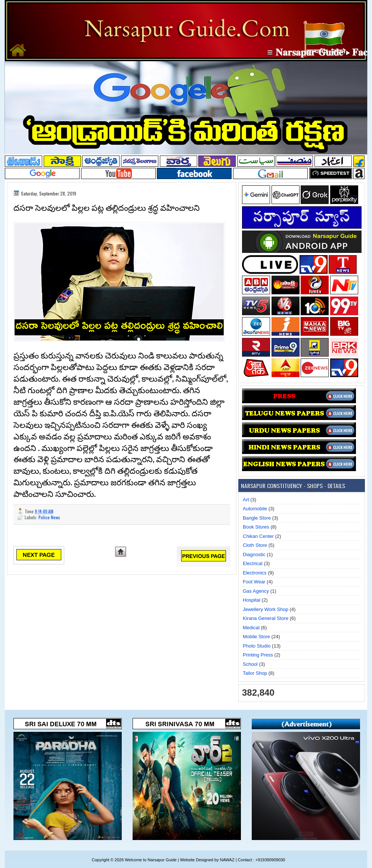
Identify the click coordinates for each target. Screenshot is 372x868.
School (250, 664)
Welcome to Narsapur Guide (151, 860)
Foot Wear (254, 582)
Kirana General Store (266, 618)
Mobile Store (256, 637)
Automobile (255, 509)
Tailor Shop (255, 673)
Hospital (252, 600)
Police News (49, 517)
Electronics (255, 573)
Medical (251, 628)
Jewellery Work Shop (266, 609)
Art (246, 500)
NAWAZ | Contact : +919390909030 (253, 860)
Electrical (253, 563)
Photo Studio (257, 646)
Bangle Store (257, 518)
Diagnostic (254, 554)
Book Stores (256, 527)
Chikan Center (258, 536)
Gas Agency (256, 591)
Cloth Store (255, 545)
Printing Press (258, 655)
